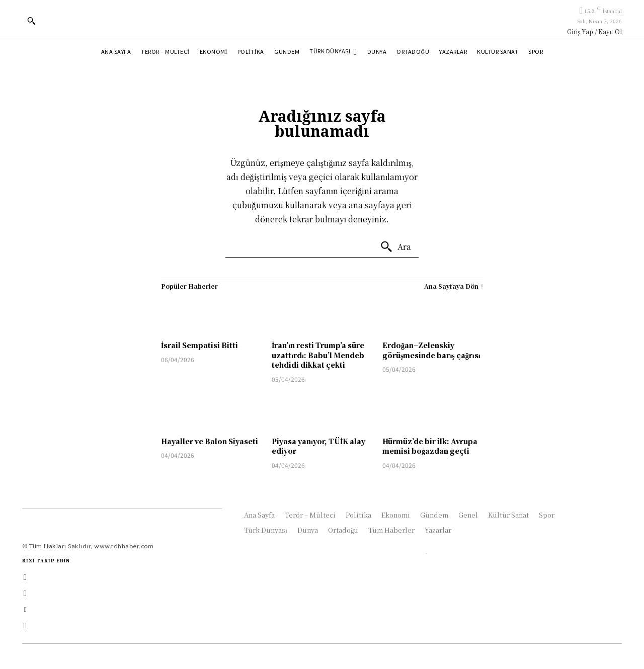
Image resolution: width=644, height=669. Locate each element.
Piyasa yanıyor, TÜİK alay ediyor (318, 446)
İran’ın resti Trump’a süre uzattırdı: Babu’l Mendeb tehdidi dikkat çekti (318, 355)
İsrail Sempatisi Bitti (199, 345)
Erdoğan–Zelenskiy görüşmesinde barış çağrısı (431, 350)
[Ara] (395, 247)
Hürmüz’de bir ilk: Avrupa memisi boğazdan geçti (430, 446)
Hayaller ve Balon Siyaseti (210, 441)
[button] (31, 21)
